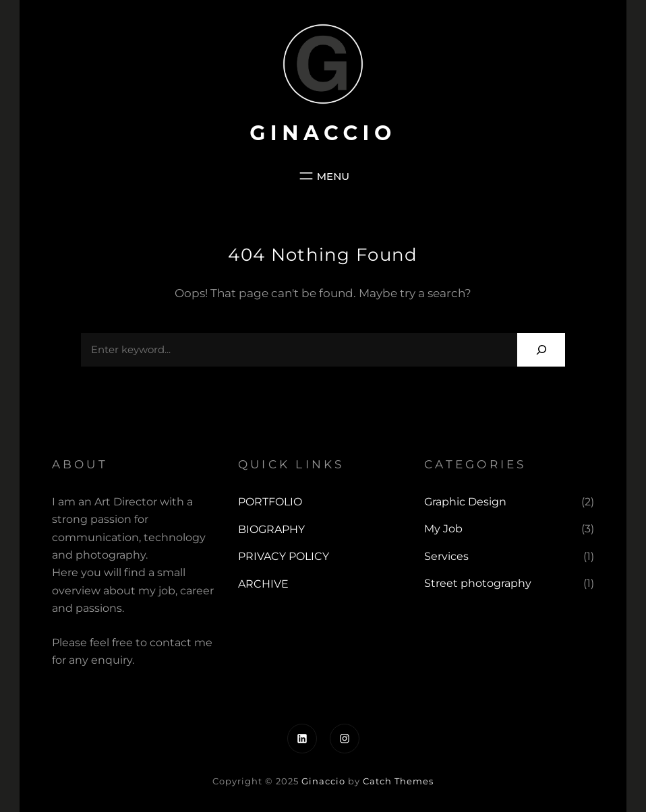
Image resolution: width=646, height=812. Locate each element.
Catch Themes (398, 781)
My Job (443, 529)
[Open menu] (323, 176)
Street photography (478, 583)
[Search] (541, 349)
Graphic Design (465, 502)
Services (446, 556)
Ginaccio (323, 133)
